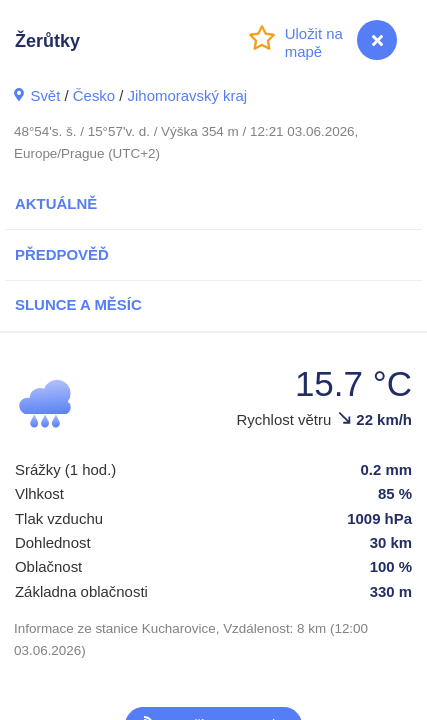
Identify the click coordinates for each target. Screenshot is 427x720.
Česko (94, 95)
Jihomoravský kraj (188, 95)
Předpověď (62, 254)
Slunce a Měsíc (78, 304)
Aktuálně (56, 203)
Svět (45, 95)
